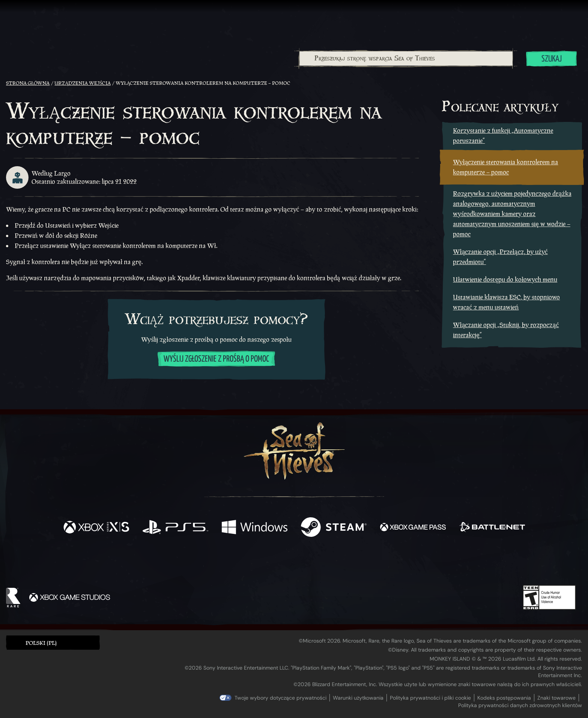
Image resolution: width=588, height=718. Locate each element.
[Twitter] (238, 563)
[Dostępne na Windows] (255, 528)
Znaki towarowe (556, 698)
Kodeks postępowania (504, 698)
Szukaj (552, 59)
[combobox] (406, 59)
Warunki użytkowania (358, 698)
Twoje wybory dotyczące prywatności (280, 698)
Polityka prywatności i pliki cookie (430, 698)
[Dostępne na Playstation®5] (175, 528)
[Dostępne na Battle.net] (492, 528)
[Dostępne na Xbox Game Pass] (413, 528)
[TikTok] (345, 564)
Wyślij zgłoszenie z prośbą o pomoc (216, 359)
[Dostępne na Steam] (334, 528)
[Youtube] (292, 563)
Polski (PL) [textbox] (41, 643)
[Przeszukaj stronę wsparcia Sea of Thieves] (406, 59)
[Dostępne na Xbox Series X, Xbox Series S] (96, 528)
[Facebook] (219, 563)
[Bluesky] (366, 565)
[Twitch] (260, 564)
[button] (53, 642)
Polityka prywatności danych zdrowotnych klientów (520, 705)
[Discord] (324, 565)
